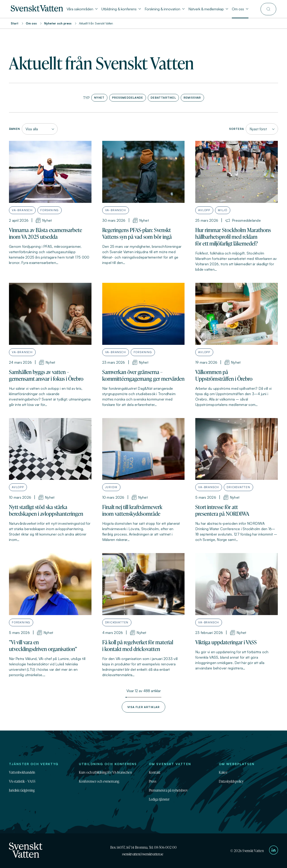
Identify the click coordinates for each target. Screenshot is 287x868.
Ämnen (14, 129)
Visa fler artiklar (143, 707)
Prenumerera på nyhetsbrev (168, 790)
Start (15, 23)
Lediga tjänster (159, 799)
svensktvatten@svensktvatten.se (143, 854)
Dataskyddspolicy (231, 781)
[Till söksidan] (268, 9)
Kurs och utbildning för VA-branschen (105, 772)
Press (153, 781)
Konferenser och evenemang (99, 781)
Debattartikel (162, 97)
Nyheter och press (58, 23)
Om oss (31, 23)
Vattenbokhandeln (22, 772)
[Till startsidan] (37, 10)
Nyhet (98, 97)
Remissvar (191, 97)
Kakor (223, 772)
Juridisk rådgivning (22, 790)
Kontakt (155, 772)
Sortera (237, 129)
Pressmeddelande (127, 97)
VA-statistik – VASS (22, 781)
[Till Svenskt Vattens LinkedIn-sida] (274, 851)
